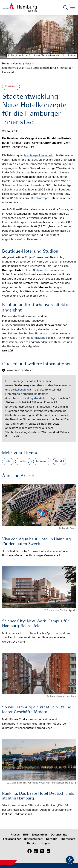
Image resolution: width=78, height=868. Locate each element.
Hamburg (23, 461)
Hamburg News (22, 64)
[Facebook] (30, 851)
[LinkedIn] (36, 851)
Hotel (8, 461)
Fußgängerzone (35, 338)
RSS (26, 835)
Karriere (33, 843)
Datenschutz (59, 835)
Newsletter (40, 835)
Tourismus (11, 86)
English (46, 843)
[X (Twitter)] (42, 851)
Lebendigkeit (23, 390)
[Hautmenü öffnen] (73, 7)
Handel (59, 461)
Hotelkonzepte (40, 198)
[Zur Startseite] (20, 7)
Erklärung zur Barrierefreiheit (23, 839)
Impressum (68, 839)
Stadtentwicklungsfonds (27, 398)
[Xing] (49, 851)
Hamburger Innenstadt (38, 156)
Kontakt (52, 839)
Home (6, 64)
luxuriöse (43, 270)
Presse (15, 835)
